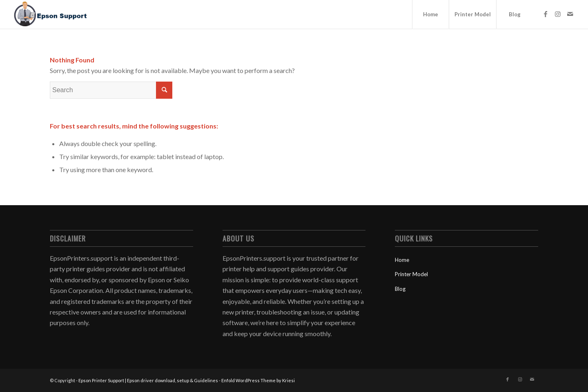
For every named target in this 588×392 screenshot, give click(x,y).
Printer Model (411, 274)
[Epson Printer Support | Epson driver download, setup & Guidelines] (50, 14)
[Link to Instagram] (558, 14)
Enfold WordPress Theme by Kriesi (258, 380)
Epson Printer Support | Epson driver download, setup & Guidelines (148, 380)
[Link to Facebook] (546, 14)
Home (402, 260)
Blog (400, 289)
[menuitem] (430, 14)
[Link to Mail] (570, 14)
